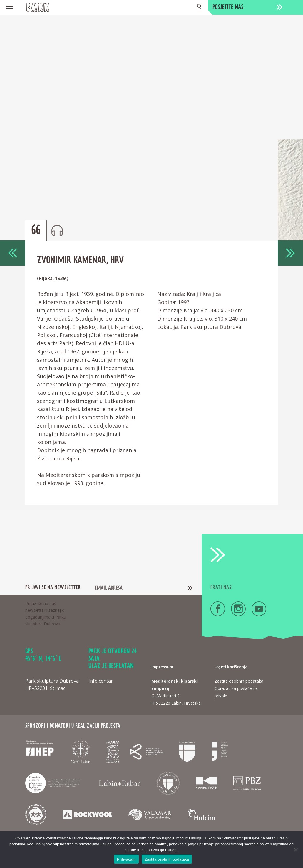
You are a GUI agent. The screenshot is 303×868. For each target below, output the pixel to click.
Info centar (101, 681)
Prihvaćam (126, 859)
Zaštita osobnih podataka (167, 859)
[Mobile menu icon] (10, 7)
